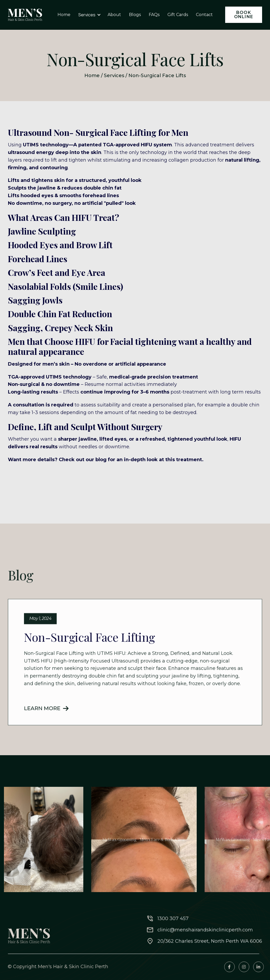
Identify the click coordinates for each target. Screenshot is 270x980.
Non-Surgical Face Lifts (157, 76)
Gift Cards (178, 15)
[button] (90, 15)
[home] (25, 15)
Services (114, 76)
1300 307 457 (173, 947)
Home (92, 76)
